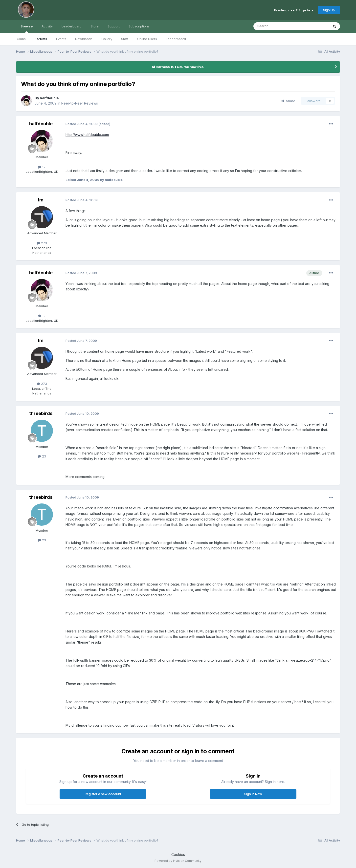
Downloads (84, 39)
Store (95, 26)
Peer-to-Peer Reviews (80, 103)
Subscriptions (139, 26)
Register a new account (103, 794)
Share (288, 101)
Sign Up (329, 10)
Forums (41, 39)
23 (42, 456)
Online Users (147, 39)
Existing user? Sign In (294, 10)
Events (61, 39)
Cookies (178, 855)
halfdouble (49, 98)
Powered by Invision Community (178, 861)
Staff (125, 39)
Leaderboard (176, 39)
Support (114, 26)
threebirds (41, 413)
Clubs (21, 39)
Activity (47, 26)
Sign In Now (253, 794)
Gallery (107, 39)
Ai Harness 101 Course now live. (178, 67)
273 (42, 243)
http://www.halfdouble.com (87, 135)
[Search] (279, 26)
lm (41, 200)
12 (42, 167)
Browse (27, 28)
